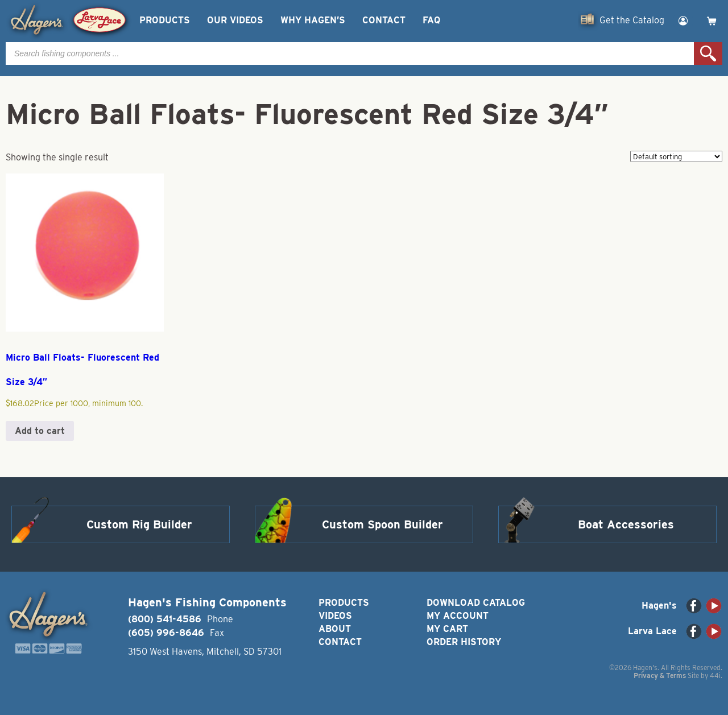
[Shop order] (676, 156)
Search (708, 53)
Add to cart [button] (40, 431)
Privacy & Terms (660, 675)
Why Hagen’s (313, 20)
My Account (458, 616)
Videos (335, 616)
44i (715, 675)
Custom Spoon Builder (382, 524)
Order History (464, 642)
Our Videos (235, 20)
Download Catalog (476, 603)
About (335, 629)
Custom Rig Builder (139, 524)
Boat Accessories (626, 524)
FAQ (431, 20)
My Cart (447, 629)
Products (165, 20)
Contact (384, 20)
